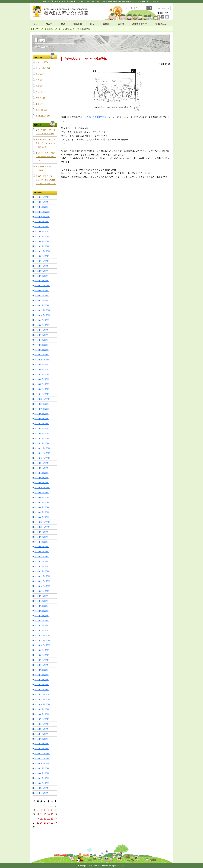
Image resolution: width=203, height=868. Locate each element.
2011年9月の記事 (42, 709)
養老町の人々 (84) (43, 116)
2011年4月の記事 (42, 734)
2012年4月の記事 (42, 675)
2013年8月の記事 (42, 596)
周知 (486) (40, 74)
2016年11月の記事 (42, 453)
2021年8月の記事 (42, 256)
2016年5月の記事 (42, 483)
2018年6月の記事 (42, 379)
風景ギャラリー (140, 24)
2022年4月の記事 (42, 241)
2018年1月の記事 (42, 394)
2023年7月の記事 (42, 207)
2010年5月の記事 (42, 788)
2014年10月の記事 (42, 527)
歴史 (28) (39, 80)
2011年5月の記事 (42, 729)
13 (45, 814)
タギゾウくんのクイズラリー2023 (46, 168)
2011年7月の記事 (42, 719)
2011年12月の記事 (42, 694)
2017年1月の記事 (42, 443)
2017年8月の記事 (42, 419)
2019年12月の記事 (42, 310)
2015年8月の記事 (42, 497)
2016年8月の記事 (42, 468)
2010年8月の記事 (42, 773)
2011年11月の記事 (42, 699)
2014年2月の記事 (42, 566)
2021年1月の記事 (42, 281)
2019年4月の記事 (42, 340)
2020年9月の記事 (42, 291)
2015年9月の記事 (42, 493)
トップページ (38, 29)
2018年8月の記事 (42, 369)
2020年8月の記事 (42, 296)
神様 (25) (39, 86)
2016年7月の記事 (42, 473)
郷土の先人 (161, 24)
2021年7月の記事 (42, 261)
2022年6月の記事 (42, 231)
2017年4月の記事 (42, 433)
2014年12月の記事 (42, 522)
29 (52, 823)
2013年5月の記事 (42, 611)
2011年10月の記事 (42, 704)
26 (41, 823)
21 (48, 819)
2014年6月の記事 (42, 547)
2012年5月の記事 (42, 670)
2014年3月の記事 (42, 562)
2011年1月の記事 (42, 749)
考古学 (49, 24)
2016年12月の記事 (42, 448)
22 (52, 819)
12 (41, 814)
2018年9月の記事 (42, 364)
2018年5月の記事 (42, 384)
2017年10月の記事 (42, 409)
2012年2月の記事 (42, 685)
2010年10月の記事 (42, 763)
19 (41, 819)
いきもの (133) (42, 62)
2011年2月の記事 (42, 744)
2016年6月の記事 (42, 478)
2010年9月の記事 (42, 768)
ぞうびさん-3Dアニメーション (100, 117)
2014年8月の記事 (42, 537)
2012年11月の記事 (42, 640)
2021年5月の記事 (42, 271)
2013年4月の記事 (42, 616)
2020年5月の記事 (42, 305)
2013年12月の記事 (42, 576)
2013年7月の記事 (42, 601)
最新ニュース (52, 29)
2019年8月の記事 (42, 325)
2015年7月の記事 (42, 502)
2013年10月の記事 (42, 586)
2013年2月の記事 (42, 625)
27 (45, 823)
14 (48, 814)
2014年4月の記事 (42, 557)
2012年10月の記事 (42, 645)
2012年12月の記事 (42, 635)
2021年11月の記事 (42, 251)
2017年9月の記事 (42, 414)
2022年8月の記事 (42, 222)
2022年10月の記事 (42, 217)
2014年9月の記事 (42, 532)
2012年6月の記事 (42, 665)
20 (45, 819)
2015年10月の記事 (42, 488)
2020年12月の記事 (42, 286)
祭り (92, 24)
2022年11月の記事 (42, 212)
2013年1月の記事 (42, 630)
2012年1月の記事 (42, 690)
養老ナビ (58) (41, 110)
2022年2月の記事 (42, 246)
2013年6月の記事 (42, 606)
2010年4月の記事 (42, 793)
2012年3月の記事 (42, 680)
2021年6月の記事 (42, 266)
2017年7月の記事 (42, 424)
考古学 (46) (40, 98)
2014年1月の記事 (42, 571)
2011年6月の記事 (42, 724)
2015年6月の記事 (42, 507)
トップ (34, 24)
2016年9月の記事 (42, 463)
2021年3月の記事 (42, 276)
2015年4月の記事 (42, 517)
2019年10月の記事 (42, 315)
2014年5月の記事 (42, 552)
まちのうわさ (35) (43, 68)
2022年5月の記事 (42, 236)
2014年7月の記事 (42, 542)
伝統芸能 (78, 24)
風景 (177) (40, 104)
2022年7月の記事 (42, 227)
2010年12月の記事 (42, 754)
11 (38, 814)
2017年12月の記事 (42, 399)
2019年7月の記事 (42, 330)
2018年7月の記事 (42, 374)
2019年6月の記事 (42, 335)
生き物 (121, 24)
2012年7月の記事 (42, 660)
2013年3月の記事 (42, 621)
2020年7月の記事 (42, 300)
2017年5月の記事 (42, 428)
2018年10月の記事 (42, 360)
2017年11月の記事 (42, 404)
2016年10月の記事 (42, 458)
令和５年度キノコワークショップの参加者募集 (46, 132)
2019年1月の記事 (42, 355)
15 (52, 814)
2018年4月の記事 (42, 389)
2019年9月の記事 (42, 320)
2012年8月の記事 (42, 655)
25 (38, 823)
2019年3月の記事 (42, 345)
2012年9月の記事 (42, 650)
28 (48, 823)
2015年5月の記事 (42, 512)
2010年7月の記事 (42, 778)
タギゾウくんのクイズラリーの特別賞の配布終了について (46, 157)
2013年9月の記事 (42, 591)
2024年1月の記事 (42, 197)
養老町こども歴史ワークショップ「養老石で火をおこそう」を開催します (46, 180)
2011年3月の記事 (42, 739)
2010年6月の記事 (42, 783)
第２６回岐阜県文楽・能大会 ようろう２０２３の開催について (46, 143)
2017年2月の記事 (42, 438)
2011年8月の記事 (42, 714)
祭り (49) (39, 92)
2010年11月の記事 (42, 759)
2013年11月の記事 (42, 581)
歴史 (63, 24)
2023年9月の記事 (42, 202)
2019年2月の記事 (42, 350)
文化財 (106, 24)
